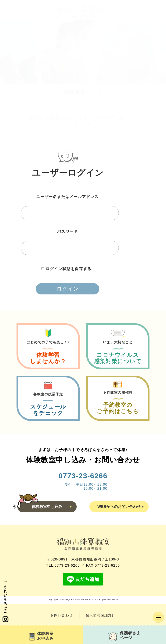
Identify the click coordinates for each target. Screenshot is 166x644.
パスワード (68, 231)
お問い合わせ (62, 615)
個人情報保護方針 (101, 615)
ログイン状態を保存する (69, 269)
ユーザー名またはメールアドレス (68, 197)
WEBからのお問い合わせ (121, 507)
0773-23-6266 (83, 476)
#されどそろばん (5, 602)
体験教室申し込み (52, 507)
